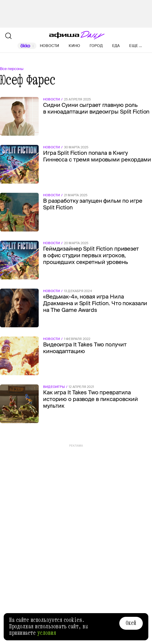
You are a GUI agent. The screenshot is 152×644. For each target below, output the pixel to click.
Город (96, 46)
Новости (50, 46)
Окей (131, 623)
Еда (116, 46)
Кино (74, 46)
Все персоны (12, 69)
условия (47, 633)
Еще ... (136, 46)
